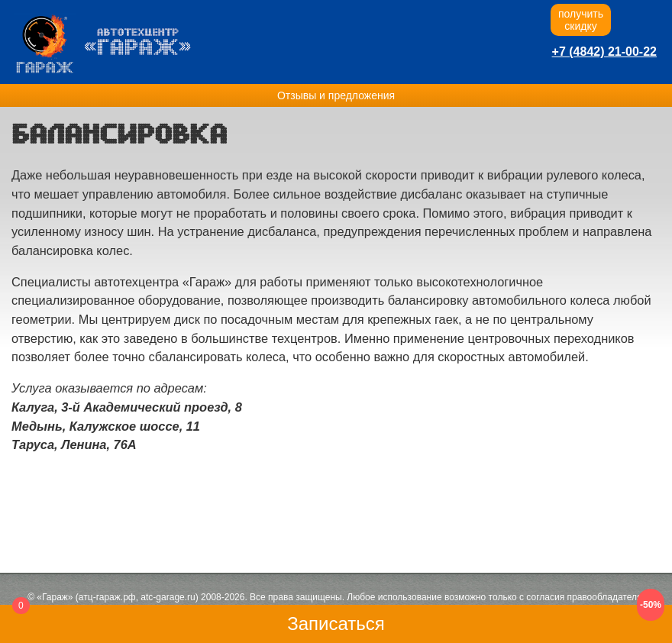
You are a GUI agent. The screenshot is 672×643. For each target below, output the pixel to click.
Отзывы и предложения (336, 95)
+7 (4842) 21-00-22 (604, 52)
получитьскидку (581, 20)
